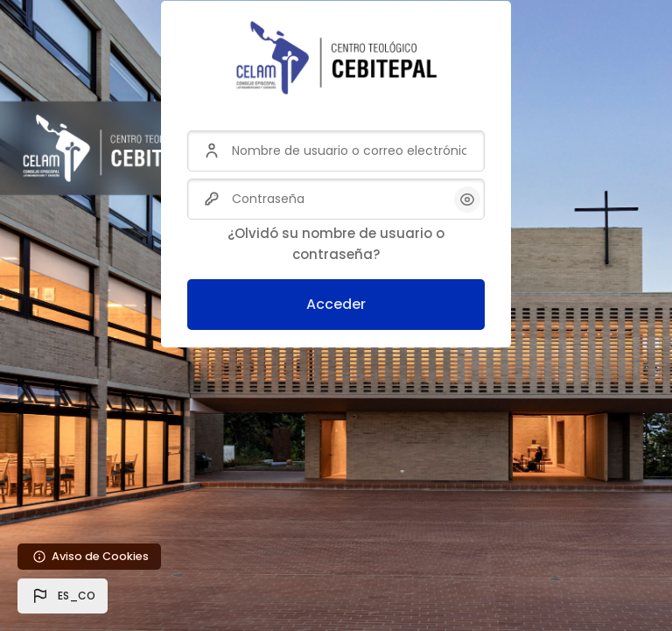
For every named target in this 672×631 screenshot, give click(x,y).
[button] (63, 596)
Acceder (336, 304)
